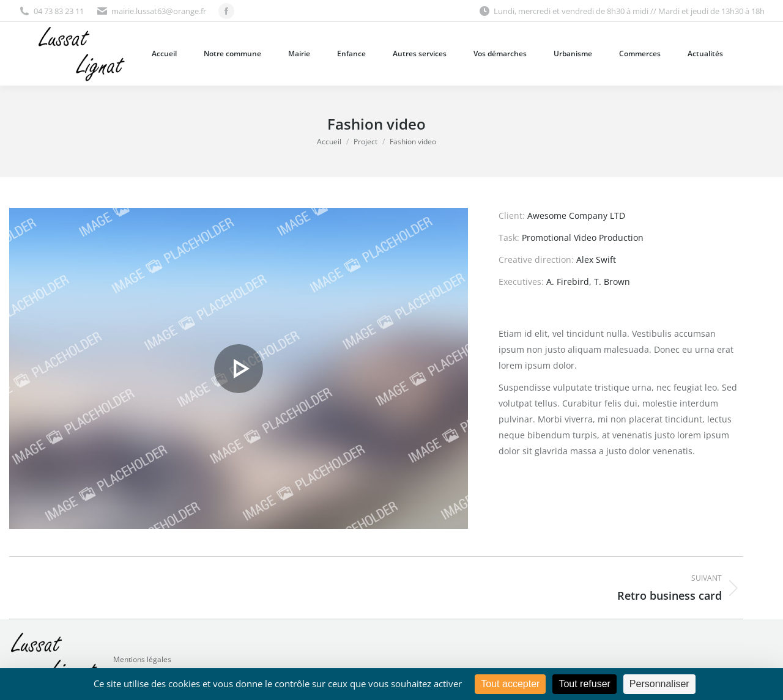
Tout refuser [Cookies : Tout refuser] (584, 684)
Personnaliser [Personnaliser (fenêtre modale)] (659, 684)
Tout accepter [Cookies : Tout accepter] (510, 684)
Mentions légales (142, 659)
